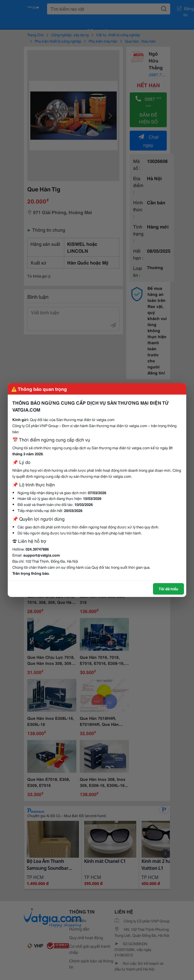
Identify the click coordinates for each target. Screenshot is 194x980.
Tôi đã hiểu (168, 589)
